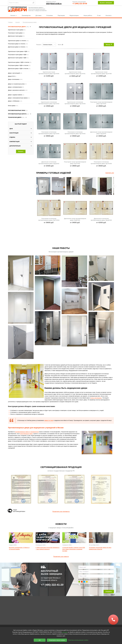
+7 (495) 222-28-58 (80, 4)
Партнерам (61, 16)
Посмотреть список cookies (57, 640)
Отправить (109, 592)
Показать (21, 151)
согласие (87, 585)
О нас (99, 16)
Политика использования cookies (78, 640)
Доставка (39, 16)
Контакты (109, 16)
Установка (50, 16)
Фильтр (109, 45)
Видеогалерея (74, 16)
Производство (26, 16)
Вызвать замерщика (106, 3)
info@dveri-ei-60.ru (54, 4)
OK (40, 640)
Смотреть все (110, 173)
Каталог (14, 16)
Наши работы (88, 16)
